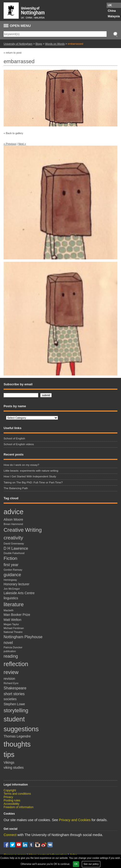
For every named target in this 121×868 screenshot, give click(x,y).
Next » (22, 144)
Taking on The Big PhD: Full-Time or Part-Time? (33, 482)
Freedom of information (19, 807)
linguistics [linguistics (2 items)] (11, 598)
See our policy (91, 864)
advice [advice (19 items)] (14, 512)
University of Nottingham (18, 44)
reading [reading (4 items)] (11, 656)
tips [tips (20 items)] (9, 755)
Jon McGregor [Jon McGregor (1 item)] (12, 589)
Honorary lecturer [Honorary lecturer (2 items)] (16, 584)
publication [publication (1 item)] (10, 651)
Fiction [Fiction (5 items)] (10, 558)
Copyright (10, 790)
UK (110, 5)
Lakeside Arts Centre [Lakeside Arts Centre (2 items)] (19, 593)
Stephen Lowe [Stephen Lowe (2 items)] (14, 704)
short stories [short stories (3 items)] (14, 694)
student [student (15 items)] (14, 719)
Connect (10, 835)
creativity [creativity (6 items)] (13, 538)
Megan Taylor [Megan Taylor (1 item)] (11, 624)
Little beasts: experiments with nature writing (32, 471)
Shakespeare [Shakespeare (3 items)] (15, 688)
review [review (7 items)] (11, 672)
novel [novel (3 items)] (8, 643)
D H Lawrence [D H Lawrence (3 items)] (16, 548)
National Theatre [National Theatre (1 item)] (13, 632)
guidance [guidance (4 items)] (12, 575)
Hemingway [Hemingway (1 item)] (10, 580)
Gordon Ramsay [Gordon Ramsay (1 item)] (13, 570)
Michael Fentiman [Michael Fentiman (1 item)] (14, 628)
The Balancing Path (16, 488)
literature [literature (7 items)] (14, 605)
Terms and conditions (17, 794)
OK (76, 864)
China (112, 11)
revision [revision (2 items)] (9, 679)
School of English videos (19, 444)
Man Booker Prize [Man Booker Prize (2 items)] (17, 615)
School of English (14, 438)
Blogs (39, 44)
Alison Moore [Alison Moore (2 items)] (13, 519)
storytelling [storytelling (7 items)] (16, 711)
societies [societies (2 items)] (10, 699)
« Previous (10, 144)
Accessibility (11, 804)
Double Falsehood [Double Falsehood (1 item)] (14, 553)
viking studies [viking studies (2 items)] (14, 768)
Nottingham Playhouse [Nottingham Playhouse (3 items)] (23, 637)
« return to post (13, 53)
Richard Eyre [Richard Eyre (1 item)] (11, 683)
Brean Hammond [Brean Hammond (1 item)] (13, 524)
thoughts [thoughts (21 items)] (17, 744)
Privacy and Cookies (75, 820)
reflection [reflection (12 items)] (16, 664)
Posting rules (12, 800)
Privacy (8, 797)
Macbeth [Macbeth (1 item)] (9, 610)
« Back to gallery (13, 133)
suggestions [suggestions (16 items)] (21, 729)
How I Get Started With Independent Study (30, 476)
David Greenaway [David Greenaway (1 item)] (14, 543)
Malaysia (114, 16)
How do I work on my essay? (21, 465)
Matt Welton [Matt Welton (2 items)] (13, 620)
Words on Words (55, 44)
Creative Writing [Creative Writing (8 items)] (23, 530)
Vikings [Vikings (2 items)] (9, 762)
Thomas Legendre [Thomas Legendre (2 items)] (17, 736)
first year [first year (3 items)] (11, 565)
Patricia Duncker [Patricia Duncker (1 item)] (13, 647)
